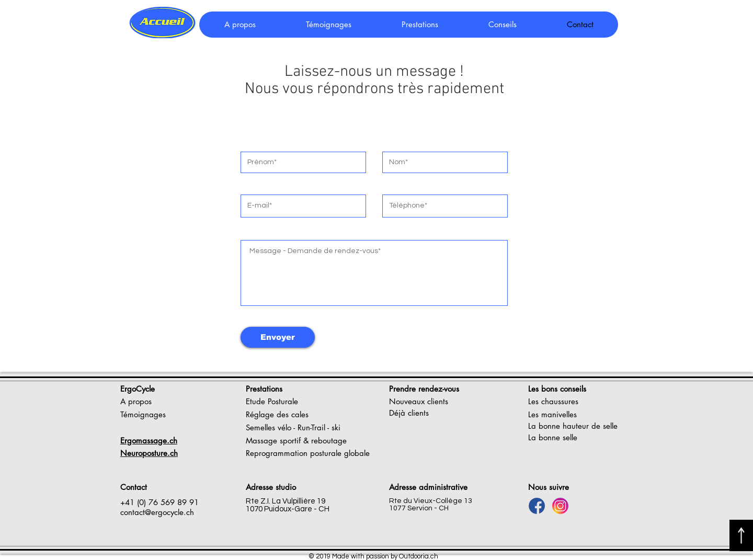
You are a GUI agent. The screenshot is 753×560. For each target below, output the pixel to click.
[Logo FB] (537, 506)
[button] (502, 25)
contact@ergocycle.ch (157, 512)
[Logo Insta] (560, 506)
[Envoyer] (278, 337)
